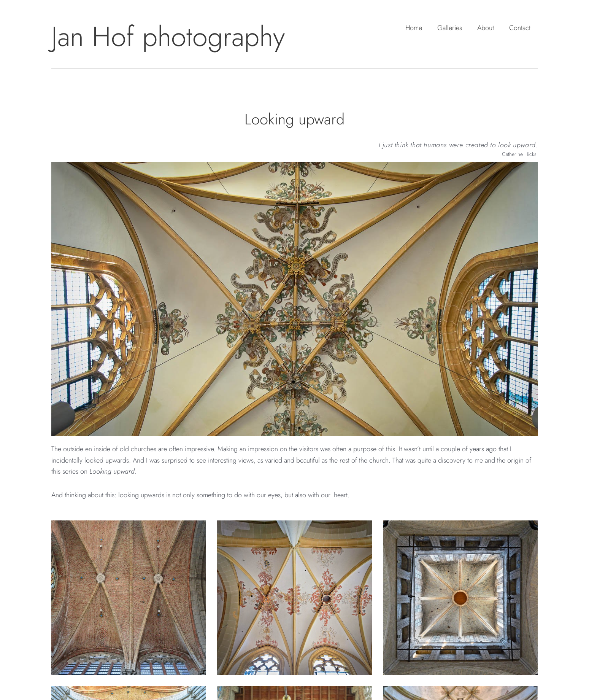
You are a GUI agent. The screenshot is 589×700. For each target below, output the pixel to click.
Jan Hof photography (168, 37)
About (486, 28)
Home (414, 28)
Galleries (450, 28)
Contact (520, 28)
